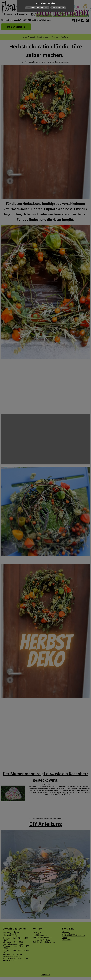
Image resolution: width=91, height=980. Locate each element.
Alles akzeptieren (58, 8)
